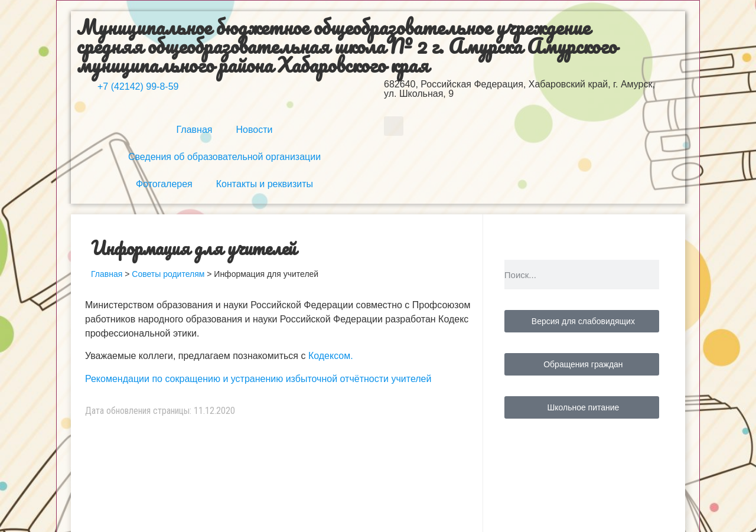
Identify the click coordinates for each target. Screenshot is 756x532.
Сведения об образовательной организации (224, 157)
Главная (195, 130)
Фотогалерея (164, 184)
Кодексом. (331, 356)
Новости (254, 130)
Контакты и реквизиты (265, 184)
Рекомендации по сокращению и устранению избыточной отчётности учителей (258, 379)
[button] (394, 126)
